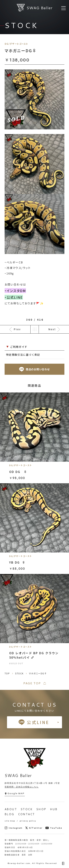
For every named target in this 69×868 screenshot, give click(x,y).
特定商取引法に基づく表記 (23, 355)
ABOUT (11, 809)
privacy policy (28, 821)
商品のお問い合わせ (34, 369)
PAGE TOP (32, 683)
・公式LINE (14, 297)
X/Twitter (34, 828)
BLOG (9, 814)
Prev (17, 329)
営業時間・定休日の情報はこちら (22, 787)
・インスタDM (15, 291)
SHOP (41, 809)
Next (52, 329)
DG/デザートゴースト (16, 44)
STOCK (27, 809)
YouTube (54, 828)
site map (10, 821)
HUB (54, 809)
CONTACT (26, 814)
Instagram (14, 828)
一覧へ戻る (35, 329)
